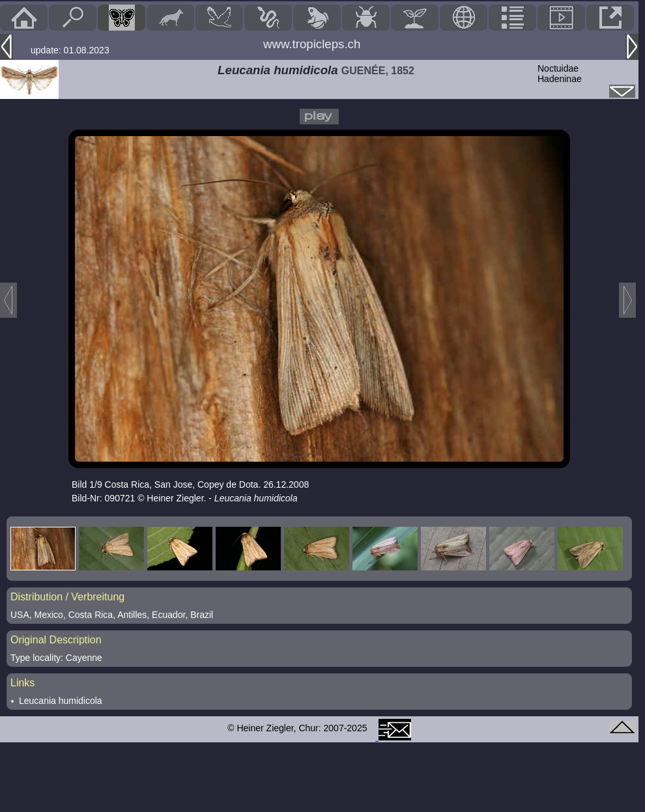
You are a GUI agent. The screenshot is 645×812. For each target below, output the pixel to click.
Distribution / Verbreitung (67, 597)
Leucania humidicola (61, 701)
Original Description (56, 640)
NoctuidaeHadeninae (560, 74)
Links (22, 683)
